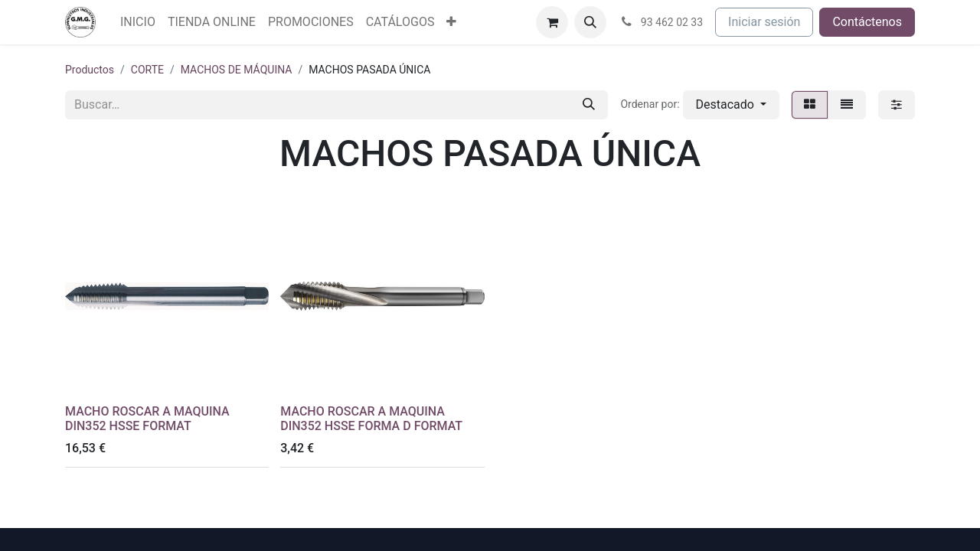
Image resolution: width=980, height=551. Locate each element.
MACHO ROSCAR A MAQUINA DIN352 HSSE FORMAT (147, 419)
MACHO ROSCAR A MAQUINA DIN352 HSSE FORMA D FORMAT (371, 419)
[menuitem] (138, 22)
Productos (90, 70)
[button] (590, 22)
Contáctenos (867, 22)
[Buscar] (589, 105)
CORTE (147, 70)
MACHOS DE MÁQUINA (237, 70)
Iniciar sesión (764, 22)
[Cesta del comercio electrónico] (552, 22)
